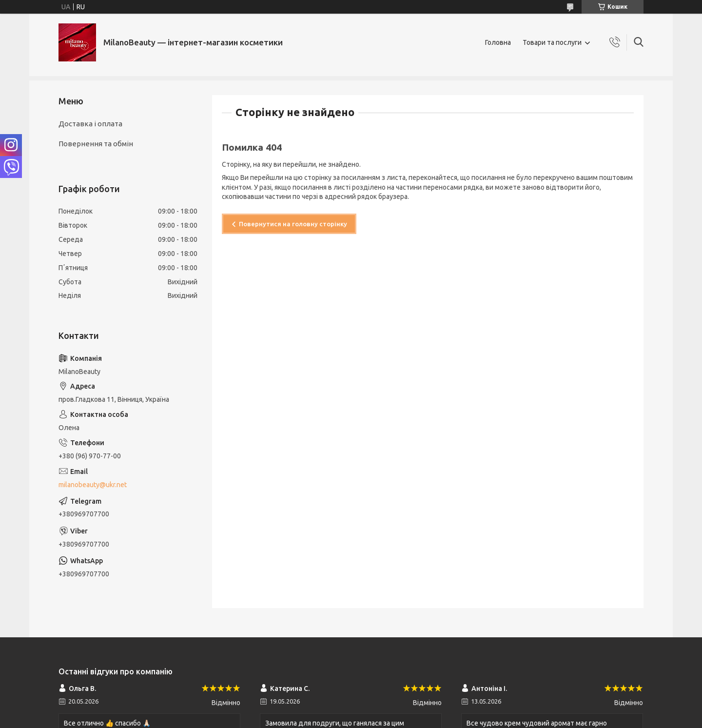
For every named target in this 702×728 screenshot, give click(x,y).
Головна (498, 42)
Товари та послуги (552, 42)
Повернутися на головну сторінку (293, 224)
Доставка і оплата (90, 124)
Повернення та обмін (96, 144)
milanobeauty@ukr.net (93, 485)
